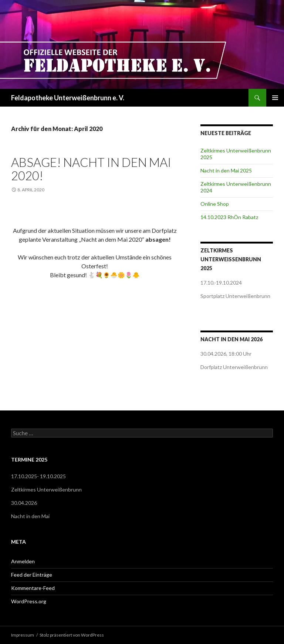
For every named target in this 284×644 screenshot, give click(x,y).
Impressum (23, 635)
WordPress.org (29, 601)
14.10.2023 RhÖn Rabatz (229, 217)
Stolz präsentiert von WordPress (72, 635)
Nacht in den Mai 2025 (226, 170)
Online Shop (215, 204)
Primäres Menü (275, 98)
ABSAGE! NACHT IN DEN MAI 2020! (91, 169)
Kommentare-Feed (33, 588)
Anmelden (23, 561)
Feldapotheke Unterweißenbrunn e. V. (68, 98)
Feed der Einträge (32, 575)
